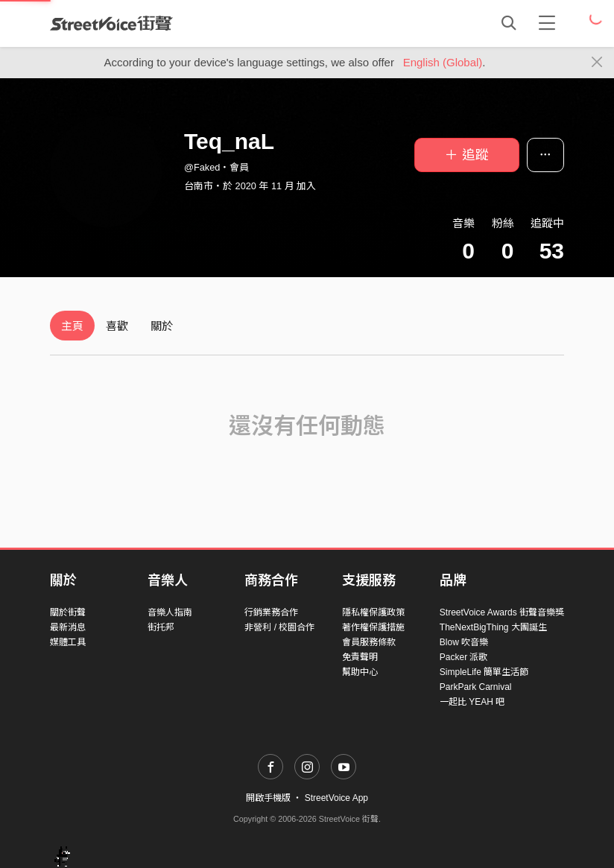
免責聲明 (360, 657)
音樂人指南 (170, 612)
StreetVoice (111, 23)
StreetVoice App (336, 798)
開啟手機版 (268, 798)
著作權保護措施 (373, 627)
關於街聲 (68, 612)
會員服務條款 (369, 642)
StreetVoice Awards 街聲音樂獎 (502, 612)
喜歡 (117, 326)
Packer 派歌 (464, 657)
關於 (162, 326)
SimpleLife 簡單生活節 (484, 672)
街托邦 (161, 627)
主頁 (72, 326)
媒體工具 (68, 642)
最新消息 (68, 627)
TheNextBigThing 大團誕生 (493, 627)
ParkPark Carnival (476, 687)
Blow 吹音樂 (464, 642)
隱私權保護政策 (373, 612)
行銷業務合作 (271, 612)
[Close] (597, 63)
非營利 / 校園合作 (279, 627)
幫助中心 (360, 672)
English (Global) (443, 62)
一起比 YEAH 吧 (472, 702)
